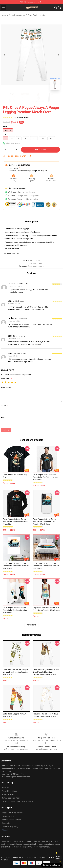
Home (4, 15)
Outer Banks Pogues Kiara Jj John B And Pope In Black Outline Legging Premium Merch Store (46, 672)
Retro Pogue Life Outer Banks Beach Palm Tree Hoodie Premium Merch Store (16, 522)
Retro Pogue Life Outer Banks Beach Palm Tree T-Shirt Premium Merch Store (46, 477)
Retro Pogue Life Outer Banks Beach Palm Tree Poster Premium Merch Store (16, 566)
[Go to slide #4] (51, 97)
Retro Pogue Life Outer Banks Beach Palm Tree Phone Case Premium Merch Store (44, 522)
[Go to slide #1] (12, 97)
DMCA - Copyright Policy (11, 798)
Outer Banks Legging (37, 15)
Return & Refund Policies (11, 820)
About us (5, 788)
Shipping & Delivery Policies (12, 813)
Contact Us (6, 823)
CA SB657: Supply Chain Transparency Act (18, 801)
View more (31, 625)
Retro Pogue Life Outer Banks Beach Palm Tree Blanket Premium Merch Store (46, 566)
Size (5, 134)
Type (5, 126)
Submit (6, 430)
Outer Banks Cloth (17, 15)
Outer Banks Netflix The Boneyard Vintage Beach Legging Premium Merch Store (16, 672)
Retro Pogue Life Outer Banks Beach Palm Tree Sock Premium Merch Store (15, 610)
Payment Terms (8, 816)
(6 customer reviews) (22, 117)
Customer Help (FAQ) (10, 827)
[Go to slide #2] (25, 97)
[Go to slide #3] (38, 97)
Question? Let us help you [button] (51, 865)
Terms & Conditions (9, 791)
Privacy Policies (8, 794)
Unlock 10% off (58, 857)
